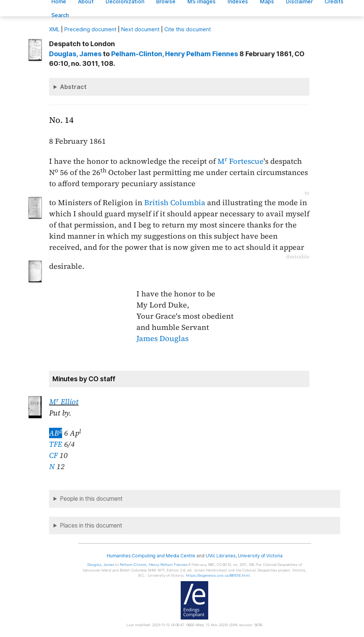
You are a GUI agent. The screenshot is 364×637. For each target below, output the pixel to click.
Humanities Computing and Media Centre (151, 556)
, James (75, 54)
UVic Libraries (221, 556)
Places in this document (91, 525)
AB (56, 433)
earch (60, 15)
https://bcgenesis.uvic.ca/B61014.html (218, 575)
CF (53, 455)
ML (54, 29)
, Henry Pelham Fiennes (175, 54)
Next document (140, 29)
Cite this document (188, 29)
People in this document (91, 499)
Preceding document (90, 29)
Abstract (73, 87)
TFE (56, 444)
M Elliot (64, 402)
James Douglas (162, 338)
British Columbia (175, 203)
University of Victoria (260, 556)
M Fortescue (241, 161)
